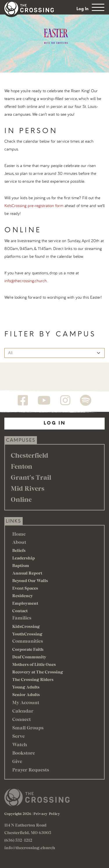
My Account (26, 702)
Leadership (24, 558)
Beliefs (19, 550)
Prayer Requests (31, 770)
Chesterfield (30, 455)
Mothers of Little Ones (34, 664)
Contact (20, 611)
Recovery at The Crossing (38, 672)
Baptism (21, 565)
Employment (25, 603)
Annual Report (27, 573)
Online (21, 499)
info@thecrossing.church (26, 281)
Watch (20, 744)
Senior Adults (26, 694)
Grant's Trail (31, 477)
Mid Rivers (28, 488)
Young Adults (26, 687)
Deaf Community (29, 657)
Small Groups (28, 727)
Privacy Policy (47, 813)
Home (19, 534)
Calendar (23, 711)
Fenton (22, 466)
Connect (22, 719)
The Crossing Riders (33, 679)
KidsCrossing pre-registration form (34, 206)
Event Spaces (25, 588)
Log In (83, 9)
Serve (18, 736)
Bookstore (24, 753)
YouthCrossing (27, 634)
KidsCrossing (26, 626)
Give (17, 761)
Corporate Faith (28, 649)
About (19, 542)
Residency (23, 596)
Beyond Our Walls (30, 580)
